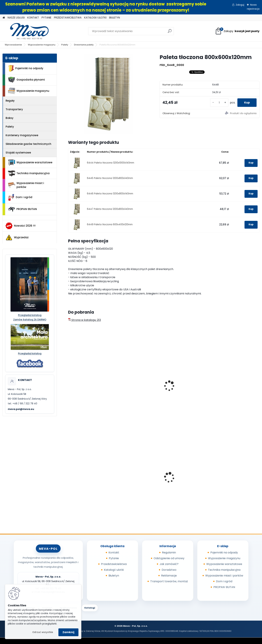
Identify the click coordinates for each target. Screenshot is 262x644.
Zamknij (68, 632)
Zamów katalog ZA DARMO (30, 320)
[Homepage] (4, 18)
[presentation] (70, 382)
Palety (65, 45)
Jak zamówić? (169, 564)
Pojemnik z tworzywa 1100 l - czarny (186, 482)
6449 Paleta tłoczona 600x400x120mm (110, 224)
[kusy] (219, 103)
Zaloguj (240, 5)
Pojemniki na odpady (26, 68)
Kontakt (114, 552)
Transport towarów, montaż (169, 581)
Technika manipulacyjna (29, 174)
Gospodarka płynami (26, 80)
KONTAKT (33, 18)
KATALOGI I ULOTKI (95, 18)
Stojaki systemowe (18, 153)
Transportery (14, 109)
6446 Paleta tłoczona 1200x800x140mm (110, 194)
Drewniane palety (84, 45)
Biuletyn (114, 576)
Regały (10, 101)
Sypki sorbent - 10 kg (84, 480)
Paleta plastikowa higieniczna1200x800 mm (136, 391)
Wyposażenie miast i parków (26, 185)
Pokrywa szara (129, 481)
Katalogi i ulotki (114, 570)
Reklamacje (169, 576)
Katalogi (90, 608)
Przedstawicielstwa (114, 564)
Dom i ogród (20, 197)
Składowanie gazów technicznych (28, 144)
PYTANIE (46, 18)
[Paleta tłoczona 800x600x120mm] (108, 94)
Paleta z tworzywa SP (230, 389)
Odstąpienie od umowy (169, 558)
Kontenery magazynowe (22, 135)
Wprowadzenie (13, 45)
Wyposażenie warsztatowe (30, 163)
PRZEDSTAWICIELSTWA (68, 18)
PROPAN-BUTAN (22, 209)
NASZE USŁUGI (16, 18)
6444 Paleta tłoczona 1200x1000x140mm (111, 163)
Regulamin (169, 552)
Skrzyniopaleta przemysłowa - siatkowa (188, 391)
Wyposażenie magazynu (42, 45)
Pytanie (114, 558)
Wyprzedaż (17, 238)
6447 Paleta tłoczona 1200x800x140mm (110, 209)
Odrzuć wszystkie (43, 632)
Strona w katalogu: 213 (84, 320)
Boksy (10, 118)
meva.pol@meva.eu (21, 409)
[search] (170, 32)
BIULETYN (115, 18)
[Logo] (26, 31)
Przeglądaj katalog (30, 315)
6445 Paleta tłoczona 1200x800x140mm (110, 178)
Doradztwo (169, 570)
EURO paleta (79, 389)
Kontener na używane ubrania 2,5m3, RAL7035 (236, 481)
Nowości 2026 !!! (20, 226)
